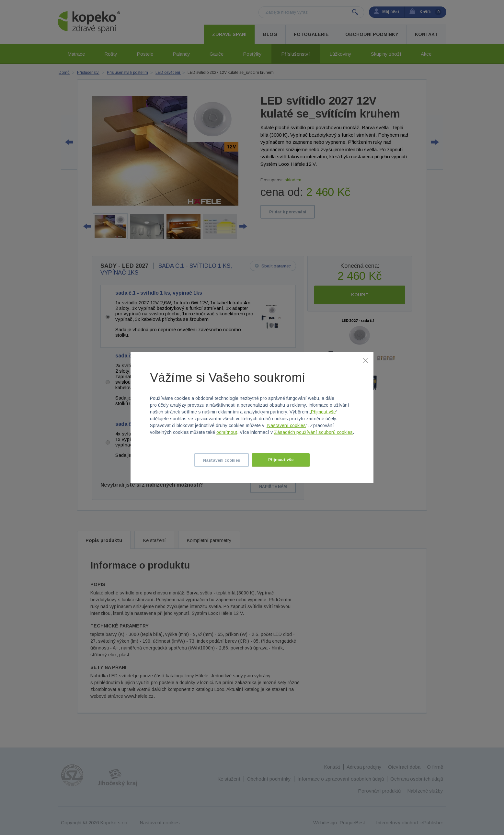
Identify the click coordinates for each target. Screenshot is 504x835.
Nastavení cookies (286, 425)
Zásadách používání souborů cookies (313, 432)
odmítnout (227, 432)
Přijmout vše (323, 412)
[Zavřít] (365, 360)
